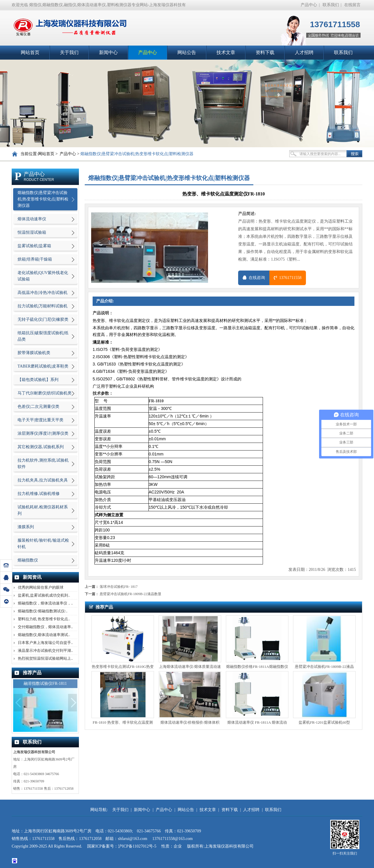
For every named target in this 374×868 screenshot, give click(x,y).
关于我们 (69, 52)
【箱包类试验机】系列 (38, 380)
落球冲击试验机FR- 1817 (119, 587)
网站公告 (187, 52)
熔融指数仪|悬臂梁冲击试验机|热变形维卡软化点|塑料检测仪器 (137, 154)
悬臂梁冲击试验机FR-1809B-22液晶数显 (130, 594)
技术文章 (226, 52)
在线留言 (352, 5)
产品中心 (309, 5)
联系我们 (331, 5)
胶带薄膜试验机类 (34, 353)
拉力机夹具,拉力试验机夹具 (43, 480)
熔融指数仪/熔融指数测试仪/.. (43, 611)
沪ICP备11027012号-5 (138, 846)
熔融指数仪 (28, 560)
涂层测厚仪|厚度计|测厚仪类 (43, 433)
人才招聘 (304, 52)
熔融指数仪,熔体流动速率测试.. (44, 635)
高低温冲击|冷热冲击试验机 (43, 293)
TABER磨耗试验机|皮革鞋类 (43, 366)
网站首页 (30, 52)
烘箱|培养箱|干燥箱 (35, 259)
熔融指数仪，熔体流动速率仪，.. (45, 603)
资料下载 (265, 52)
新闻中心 (108, 52)
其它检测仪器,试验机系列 (41, 447)
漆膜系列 (26, 527)
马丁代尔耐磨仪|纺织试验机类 (45, 393)
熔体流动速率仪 (32, 219)
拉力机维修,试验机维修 (39, 494)
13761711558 (288, 278)
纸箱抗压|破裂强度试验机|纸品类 (43, 336)
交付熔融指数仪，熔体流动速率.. (45, 627)
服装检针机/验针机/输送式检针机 (43, 544)
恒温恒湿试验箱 (32, 232)
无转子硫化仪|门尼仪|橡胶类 (43, 319)
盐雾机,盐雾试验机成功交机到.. (44, 595)
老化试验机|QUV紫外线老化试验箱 (43, 276)
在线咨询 (254, 278)
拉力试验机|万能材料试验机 (43, 306)
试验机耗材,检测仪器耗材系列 (43, 510)
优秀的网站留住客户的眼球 (41, 587)
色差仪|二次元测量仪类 (38, 407)
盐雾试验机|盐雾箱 (34, 246)
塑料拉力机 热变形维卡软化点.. (44, 619)
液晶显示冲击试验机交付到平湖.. (45, 650)
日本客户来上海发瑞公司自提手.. (45, 643)
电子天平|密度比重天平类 (40, 420)
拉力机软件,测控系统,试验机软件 (43, 464)
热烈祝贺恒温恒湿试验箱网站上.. (45, 658)
